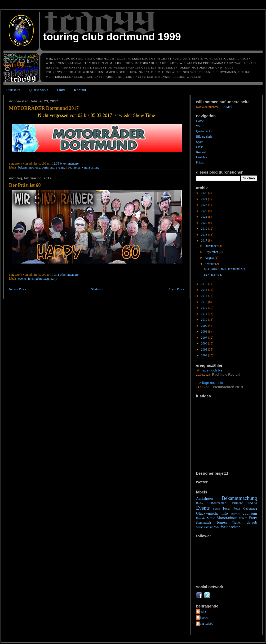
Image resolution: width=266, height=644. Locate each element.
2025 (204, 193)
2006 (204, 343)
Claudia (201, 611)
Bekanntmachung (29, 167)
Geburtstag (42, 279)
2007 (204, 338)
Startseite (13, 90)
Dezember (212, 246)
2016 (204, 284)
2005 (204, 350)
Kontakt (80, 90)
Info (68, 167)
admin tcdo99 (205, 624)
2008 (204, 332)
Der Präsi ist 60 (25, 185)
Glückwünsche (207, 513)
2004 (204, 355)
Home (200, 121)
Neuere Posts (17, 289)
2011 (204, 314)
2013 (204, 302)
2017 (204, 241)
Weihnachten (230, 527)
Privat (200, 162)
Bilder (200, 503)
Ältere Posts (176, 289)
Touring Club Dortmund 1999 (112, 37)
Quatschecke (39, 90)
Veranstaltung (91, 167)
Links (61, 90)
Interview (236, 514)
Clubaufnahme (217, 503)
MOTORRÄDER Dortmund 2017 (44, 108)
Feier (31, 279)
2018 (204, 235)
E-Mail (228, 107)
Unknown (202, 618)
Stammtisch (203, 523)
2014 (204, 296)
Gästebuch (203, 157)
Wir (198, 126)
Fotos (237, 509)
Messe (77, 167)
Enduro (252, 503)
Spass (200, 142)
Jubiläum (250, 513)
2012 (204, 308)
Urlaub (252, 522)
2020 (204, 223)
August (210, 258)
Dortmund (48, 167)
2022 (204, 211)
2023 (204, 205)
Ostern (243, 518)
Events (60, 167)
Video (217, 527)
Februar (210, 264)
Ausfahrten (204, 498)
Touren (221, 522)
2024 (204, 199)
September (212, 252)
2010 (204, 320)
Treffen (237, 523)
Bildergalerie (204, 137)
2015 (204, 290)
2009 (204, 326)
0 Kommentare (69, 164)
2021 (204, 217)
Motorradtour (227, 518)
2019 (204, 229)
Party (54, 279)
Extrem (217, 509)
